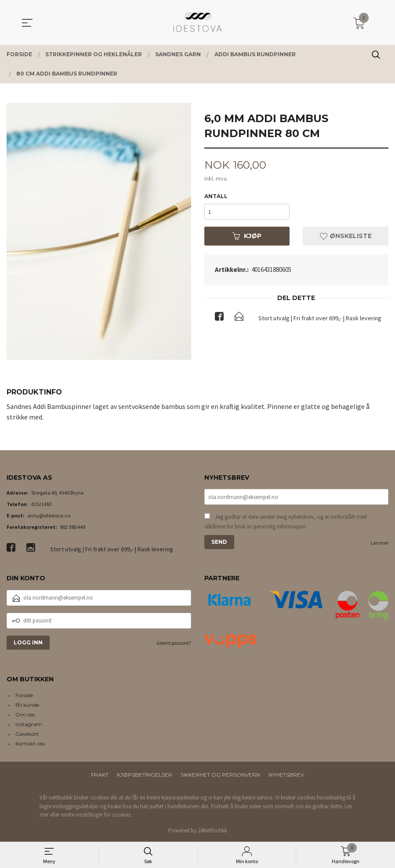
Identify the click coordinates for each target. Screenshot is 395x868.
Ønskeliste (346, 236)
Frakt (100, 775)
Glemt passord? (174, 643)
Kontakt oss (30, 743)
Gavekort (27, 734)
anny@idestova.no (49, 515)
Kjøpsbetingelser (145, 775)
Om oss (25, 714)
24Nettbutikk (212, 830)
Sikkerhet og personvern (220, 775)
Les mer (380, 543)
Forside (24, 695)
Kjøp (247, 236)
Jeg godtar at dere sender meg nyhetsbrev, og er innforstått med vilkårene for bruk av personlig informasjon (286, 522)
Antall (216, 196)
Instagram (29, 724)
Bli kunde (27, 705)
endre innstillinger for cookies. (96, 815)
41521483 (41, 504)
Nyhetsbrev (286, 775)
